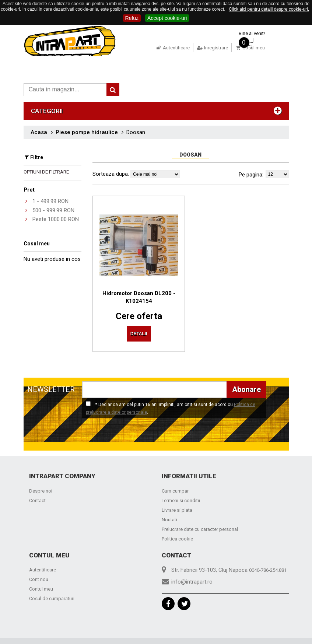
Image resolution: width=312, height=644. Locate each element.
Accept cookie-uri (167, 18)
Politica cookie (177, 522)
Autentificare (167, 48)
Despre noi (41, 474)
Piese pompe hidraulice (87, 122)
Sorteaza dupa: (111, 164)
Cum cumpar (175, 474)
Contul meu (41, 572)
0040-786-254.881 (268, 553)
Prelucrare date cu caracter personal (200, 512)
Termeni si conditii (181, 484)
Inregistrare (207, 48)
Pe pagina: (251, 164)
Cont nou (39, 562)
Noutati (169, 503)
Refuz (132, 18)
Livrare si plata (177, 493)
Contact (37, 484)
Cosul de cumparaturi (52, 582)
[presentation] (87, 416)
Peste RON (56, 209)
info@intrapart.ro (192, 565)
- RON (50, 191)
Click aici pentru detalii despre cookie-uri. (269, 9)
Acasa (39, 122)
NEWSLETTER (51, 372)
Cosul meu (244, 48)
